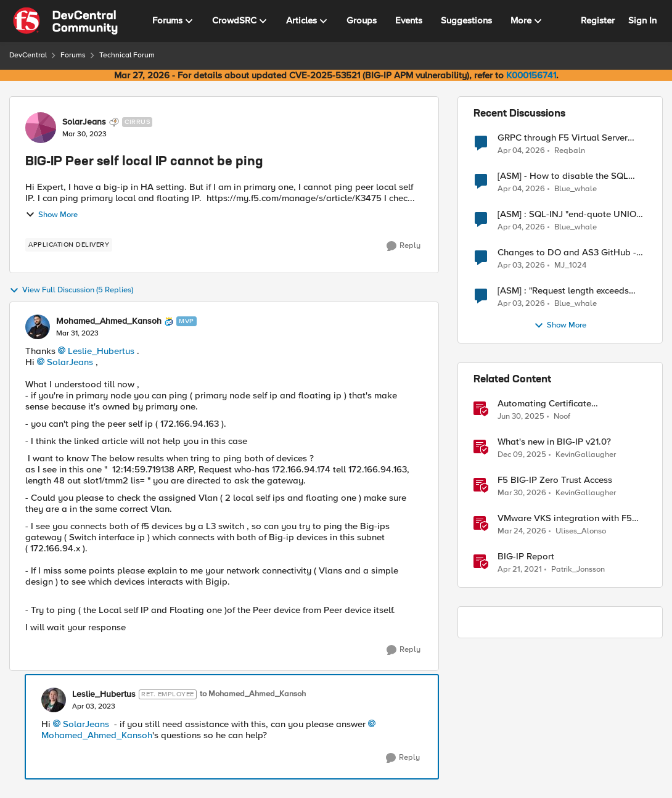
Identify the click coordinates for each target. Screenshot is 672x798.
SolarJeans (70, 362)
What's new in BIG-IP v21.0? (554, 442)
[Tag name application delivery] (69, 245)
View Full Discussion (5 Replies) (71, 290)
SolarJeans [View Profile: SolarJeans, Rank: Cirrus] (84, 122)
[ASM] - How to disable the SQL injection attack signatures (563, 176)
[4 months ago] (521, 150)
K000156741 (531, 75)
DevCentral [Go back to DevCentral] (28, 55)
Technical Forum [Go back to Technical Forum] (127, 55)
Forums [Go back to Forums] (73, 55)
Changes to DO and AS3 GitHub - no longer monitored (567, 253)
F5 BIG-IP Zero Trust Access (555, 480)
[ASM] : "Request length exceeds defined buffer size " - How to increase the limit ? (563, 291)
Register (598, 20)
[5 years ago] (520, 570)
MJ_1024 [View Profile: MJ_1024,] (570, 265)
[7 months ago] (522, 455)
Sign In (642, 20)
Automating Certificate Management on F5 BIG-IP (552, 404)
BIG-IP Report (526, 557)
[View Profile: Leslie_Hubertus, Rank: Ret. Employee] (54, 700)
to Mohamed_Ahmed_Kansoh (253, 694)
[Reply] (404, 246)
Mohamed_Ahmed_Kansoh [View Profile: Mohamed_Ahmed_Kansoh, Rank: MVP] (109, 321)
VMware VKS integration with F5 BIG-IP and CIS (565, 518)
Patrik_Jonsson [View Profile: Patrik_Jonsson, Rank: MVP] (578, 570)
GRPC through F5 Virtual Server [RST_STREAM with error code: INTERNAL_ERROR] (563, 138)
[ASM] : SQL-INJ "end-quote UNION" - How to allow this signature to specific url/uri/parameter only (572, 214)
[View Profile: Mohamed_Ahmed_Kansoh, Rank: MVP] (38, 327)
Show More (51, 215)
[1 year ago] (521, 417)
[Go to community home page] (65, 21)
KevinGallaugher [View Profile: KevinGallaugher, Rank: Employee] (586, 455)
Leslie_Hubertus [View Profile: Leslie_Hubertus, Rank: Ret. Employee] (104, 694)
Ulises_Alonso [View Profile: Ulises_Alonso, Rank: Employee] (581, 531)
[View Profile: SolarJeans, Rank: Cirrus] (41, 128)
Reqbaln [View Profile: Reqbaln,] (570, 150)
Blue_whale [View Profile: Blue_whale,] (576, 189)
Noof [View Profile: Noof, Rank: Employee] (562, 417)
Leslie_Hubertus (101, 351)
